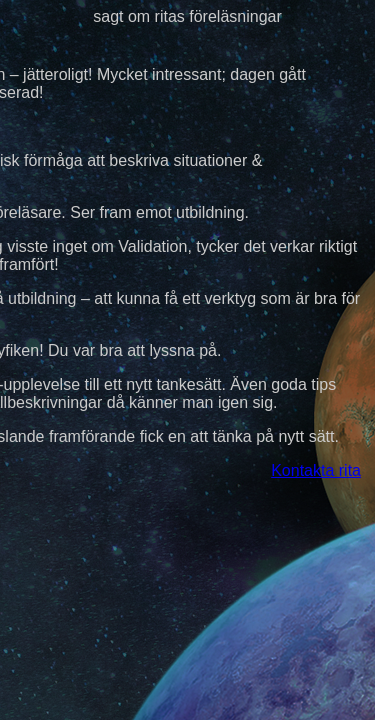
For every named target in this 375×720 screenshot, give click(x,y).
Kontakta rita (316, 470)
